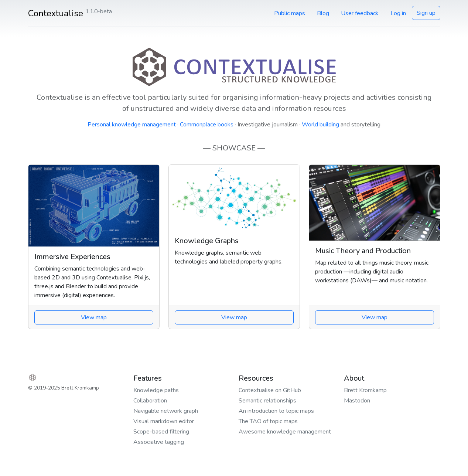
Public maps (290, 13)
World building (320, 125)
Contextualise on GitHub (270, 390)
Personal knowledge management (132, 125)
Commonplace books (207, 125)
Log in (398, 13)
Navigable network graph (166, 411)
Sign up (426, 13)
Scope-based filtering (161, 432)
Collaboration (150, 401)
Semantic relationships (267, 401)
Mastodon (357, 401)
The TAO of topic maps (268, 421)
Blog (323, 13)
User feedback (360, 13)
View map (94, 317)
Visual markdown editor (164, 421)
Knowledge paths (156, 390)
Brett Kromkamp (365, 390)
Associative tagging (159, 442)
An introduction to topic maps (276, 411)
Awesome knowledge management (285, 432)
